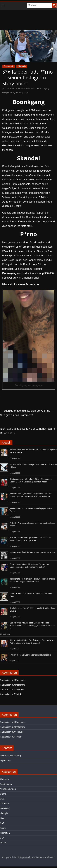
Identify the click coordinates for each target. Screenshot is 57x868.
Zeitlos (3, 843)
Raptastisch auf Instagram (12, 685)
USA (2, 838)
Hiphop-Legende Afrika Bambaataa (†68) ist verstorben (33, 552)
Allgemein (22, 66)
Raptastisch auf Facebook (12, 680)
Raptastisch (9, 66)
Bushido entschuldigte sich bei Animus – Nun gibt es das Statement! (26, 413)
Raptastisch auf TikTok (11, 694)
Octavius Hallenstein (27, 89)
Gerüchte (4, 804)
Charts (3, 794)
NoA (2, 823)
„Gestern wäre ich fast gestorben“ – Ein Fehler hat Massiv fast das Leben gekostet (31, 539)
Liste (2, 818)
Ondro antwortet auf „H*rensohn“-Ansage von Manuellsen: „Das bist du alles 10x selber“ (29, 566)
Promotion (5, 833)
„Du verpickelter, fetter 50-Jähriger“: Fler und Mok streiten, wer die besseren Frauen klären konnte (30, 495)
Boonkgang (44, 89)
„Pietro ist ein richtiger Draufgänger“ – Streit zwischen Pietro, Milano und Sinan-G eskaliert (32, 642)
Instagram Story (17, 92)
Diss (2, 799)
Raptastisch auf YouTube (12, 690)
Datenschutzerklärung (10, 756)
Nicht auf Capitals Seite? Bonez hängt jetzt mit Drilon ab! (28, 431)
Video (27, 92)
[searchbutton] (54, 5)
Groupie (6, 92)
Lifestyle (4, 813)
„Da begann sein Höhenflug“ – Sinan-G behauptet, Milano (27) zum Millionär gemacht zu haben (31, 480)
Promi (3, 828)
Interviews (5, 808)
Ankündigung (6, 784)
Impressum (5, 760)
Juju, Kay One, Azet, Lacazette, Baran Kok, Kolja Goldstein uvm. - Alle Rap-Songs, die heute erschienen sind (32, 626)
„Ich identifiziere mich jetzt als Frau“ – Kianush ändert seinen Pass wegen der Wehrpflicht (32, 580)
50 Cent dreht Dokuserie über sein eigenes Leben (30, 655)
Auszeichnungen (8, 789)
